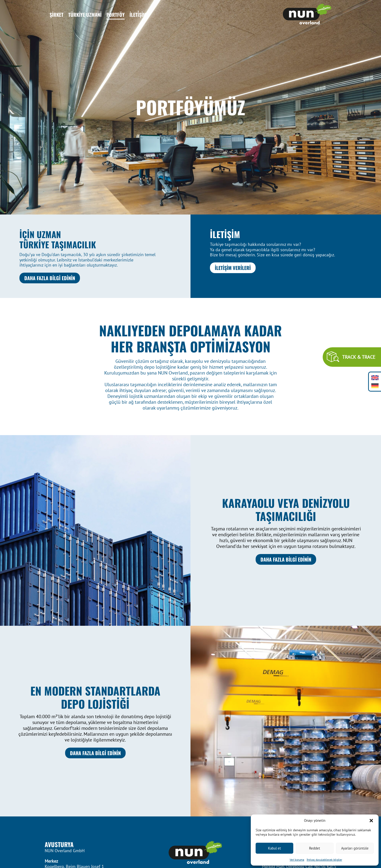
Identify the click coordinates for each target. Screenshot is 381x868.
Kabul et (274, 848)
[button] (371, 821)
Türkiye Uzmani (85, 15)
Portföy (116, 15)
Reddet (315, 848)
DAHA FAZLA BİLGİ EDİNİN (50, 278)
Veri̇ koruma (297, 860)
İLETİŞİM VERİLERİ (233, 268)
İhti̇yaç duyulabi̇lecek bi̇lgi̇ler (324, 860)
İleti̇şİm (138, 15)
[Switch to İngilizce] (375, 378)
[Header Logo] (307, 14)
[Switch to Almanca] (375, 386)
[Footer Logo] (190, 853)
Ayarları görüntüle (355, 848)
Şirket (56, 15)
